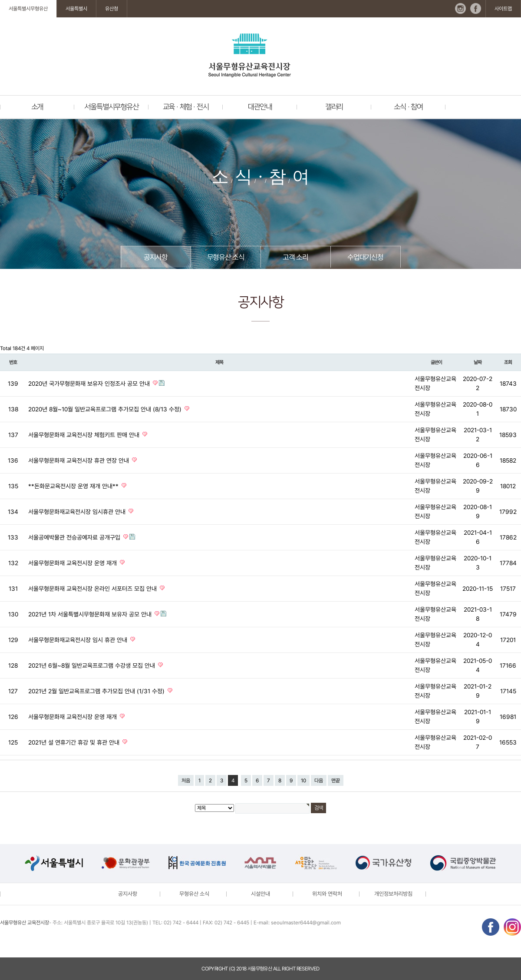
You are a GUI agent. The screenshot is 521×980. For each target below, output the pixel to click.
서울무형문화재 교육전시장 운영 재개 (73, 563)
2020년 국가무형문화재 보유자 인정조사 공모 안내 (90, 384)
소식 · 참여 (408, 107)
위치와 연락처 (327, 894)
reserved (308, 969)
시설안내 (260, 894)
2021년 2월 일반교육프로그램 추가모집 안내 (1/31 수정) (97, 691)
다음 (319, 781)
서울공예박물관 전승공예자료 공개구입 (75, 537)
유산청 (112, 9)
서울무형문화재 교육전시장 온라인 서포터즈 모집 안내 (93, 589)
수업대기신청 (365, 257)
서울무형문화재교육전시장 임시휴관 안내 (78, 512)
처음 (186, 781)
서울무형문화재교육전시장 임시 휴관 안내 (79, 640)
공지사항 (156, 257)
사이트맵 (503, 9)
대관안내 (260, 107)
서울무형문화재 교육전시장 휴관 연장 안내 (79, 460)
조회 (508, 362)
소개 (37, 107)
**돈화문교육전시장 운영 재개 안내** (74, 486)
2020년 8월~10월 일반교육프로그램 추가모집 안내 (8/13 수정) (106, 409)
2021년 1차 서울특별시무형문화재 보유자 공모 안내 (91, 614)
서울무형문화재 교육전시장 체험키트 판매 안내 (85, 435)
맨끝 (336, 781)
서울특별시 (76, 9)
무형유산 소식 (226, 257)
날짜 (478, 362)
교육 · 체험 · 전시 (186, 107)
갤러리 (334, 107)
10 (303, 781)
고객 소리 (295, 257)
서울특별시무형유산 (28, 9)
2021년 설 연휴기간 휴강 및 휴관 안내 (75, 742)
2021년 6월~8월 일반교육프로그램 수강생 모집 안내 (92, 665)
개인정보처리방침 (393, 894)
